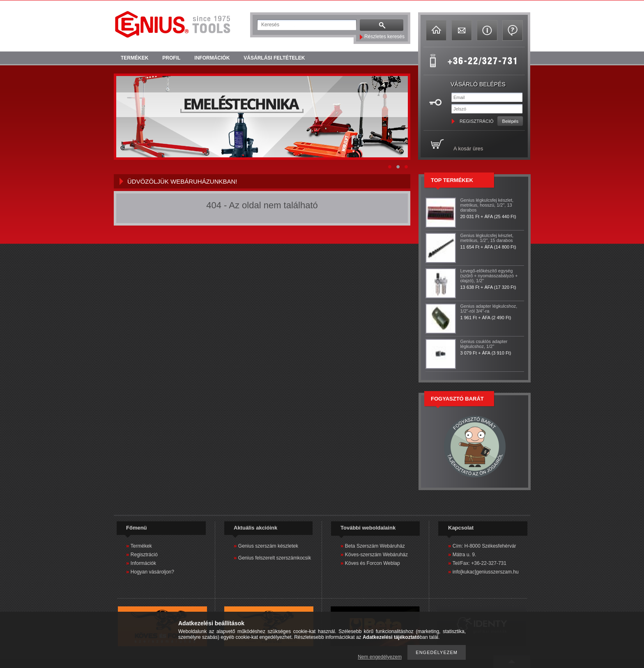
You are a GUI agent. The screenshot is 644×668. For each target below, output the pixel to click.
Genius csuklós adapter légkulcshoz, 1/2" (484, 344)
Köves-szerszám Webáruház (376, 555)
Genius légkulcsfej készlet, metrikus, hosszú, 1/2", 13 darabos (487, 205)
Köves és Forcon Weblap (373, 563)
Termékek (141, 546)
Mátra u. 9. (464, 555)
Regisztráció (144, 555)
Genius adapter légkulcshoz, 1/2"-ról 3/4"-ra (489, 309)
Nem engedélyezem (380, 657)
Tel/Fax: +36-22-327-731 (480, 563)
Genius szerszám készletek (268, 546)
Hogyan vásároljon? (152, 572)
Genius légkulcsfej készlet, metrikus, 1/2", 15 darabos (487, 238)
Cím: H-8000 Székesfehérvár (484, 546)
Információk (143, 563)
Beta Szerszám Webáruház (375, 546)
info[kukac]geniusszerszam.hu (486, 572)
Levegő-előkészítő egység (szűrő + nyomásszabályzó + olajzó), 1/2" (489, 276)
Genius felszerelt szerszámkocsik (275, 558)
